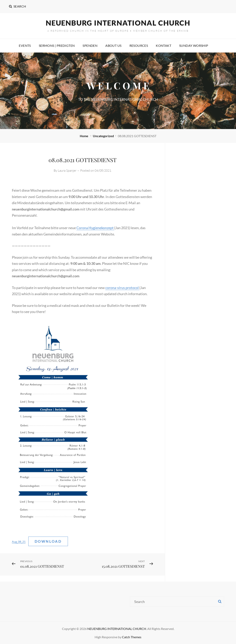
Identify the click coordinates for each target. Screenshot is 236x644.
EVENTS (25, 45)
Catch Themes (132, 637)
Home (84, 136)
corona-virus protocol (122, 288)
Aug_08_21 (19, 542)
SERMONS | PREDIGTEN (57, 45)
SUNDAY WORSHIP (194, 45)
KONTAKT (164, 45)
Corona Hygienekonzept (95, 228)
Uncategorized (103, 136)
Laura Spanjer (67, 170)
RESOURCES (139, 45)
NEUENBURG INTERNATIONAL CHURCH (118, 23)
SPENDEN (90, 45)
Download (48, 541)
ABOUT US (113, 45)
